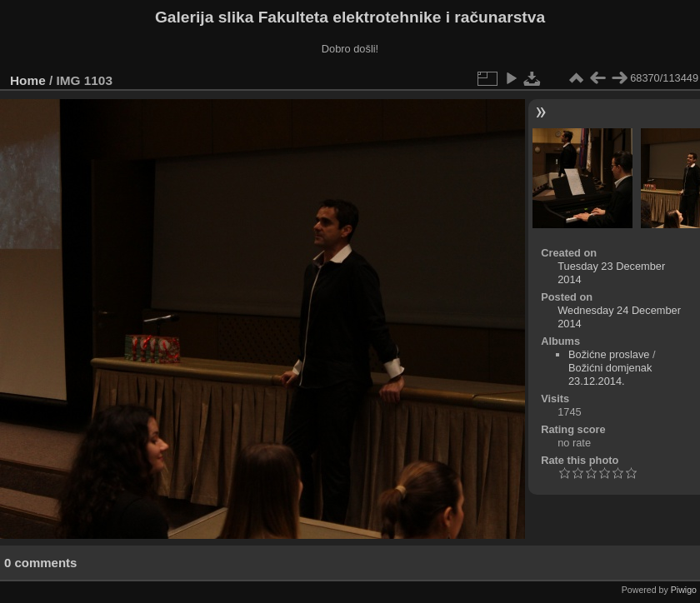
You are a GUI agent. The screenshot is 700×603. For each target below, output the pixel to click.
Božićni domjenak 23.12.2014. (610, 374)
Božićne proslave (609, 354)
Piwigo (684, 590)
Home (28, 80)
